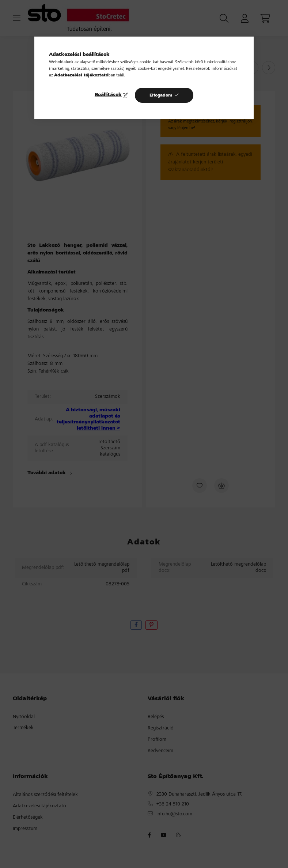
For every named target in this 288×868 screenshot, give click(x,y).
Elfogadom (161, 95)
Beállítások (108, 95)
